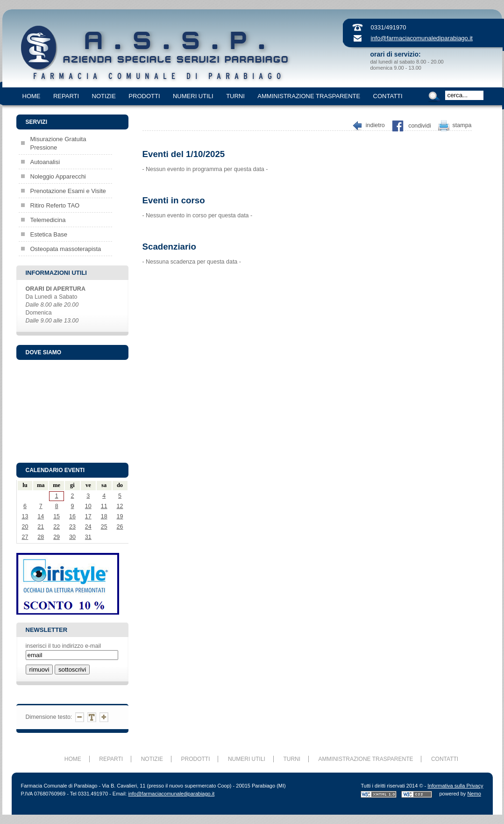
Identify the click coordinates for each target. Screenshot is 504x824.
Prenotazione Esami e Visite (68, 191)
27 (25, 537)
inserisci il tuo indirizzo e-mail (63, 646)
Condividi (420, 126)
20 (25, 527)
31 (88, 537)
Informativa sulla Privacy (455, 786)
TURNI (235, 96)
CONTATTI (388, 96)
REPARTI (66, 96)
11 (104, 506)
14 (41, 516)
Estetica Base (49, 234)
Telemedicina (48, 220)
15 (57, 516)
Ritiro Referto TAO (55, 205)
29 (57, 537)
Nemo (474, 794)
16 (72, 516)
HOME (32, 96)
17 (88, 516)
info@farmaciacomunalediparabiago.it (422, 38)
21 (41, 527)
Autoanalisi (45, 162)
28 (41, 537)
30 (72, 537)
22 (57, 527)
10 (88, 506)
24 (88, 527)
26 (120, 527)
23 (72, 527)
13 (25, 516)
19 (120, 516)
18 (104, 516)
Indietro (375, 126)
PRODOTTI (144, 96)
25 (104, 527)
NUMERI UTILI (193, 96)
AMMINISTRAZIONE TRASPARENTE (309, 96)
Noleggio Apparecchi (58, 176)
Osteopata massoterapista (66, 249)
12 (120, 506)
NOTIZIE (104, 96)
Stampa (462, 126)
